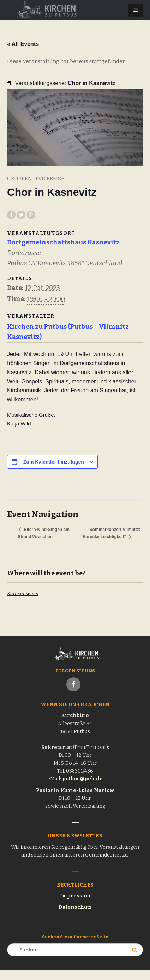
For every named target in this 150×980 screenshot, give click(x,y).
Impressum (75, 896)
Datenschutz (75, 907)
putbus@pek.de (82, 779)
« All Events (23, 44)
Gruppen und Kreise (36, 179)
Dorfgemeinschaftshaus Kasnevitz (63, 242)
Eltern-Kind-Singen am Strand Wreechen (44, 533)
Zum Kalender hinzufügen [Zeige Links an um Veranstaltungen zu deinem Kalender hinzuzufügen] (54, 462)
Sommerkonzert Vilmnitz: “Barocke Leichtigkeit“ (110, 533)
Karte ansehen (23, 594)
